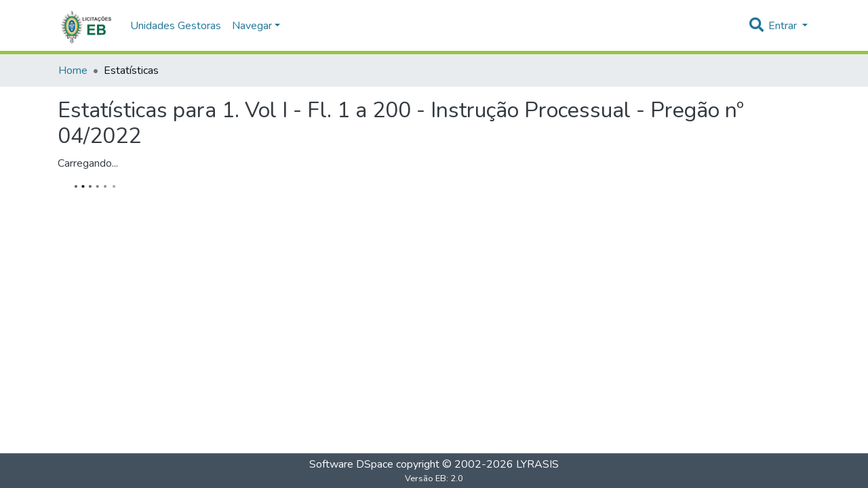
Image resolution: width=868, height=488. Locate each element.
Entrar (784, 26)
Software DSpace (351, 464)
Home (73, 70)
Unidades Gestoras (176, 26)
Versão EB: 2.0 (434, 479)
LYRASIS (537, 464)
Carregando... (88, 163)
